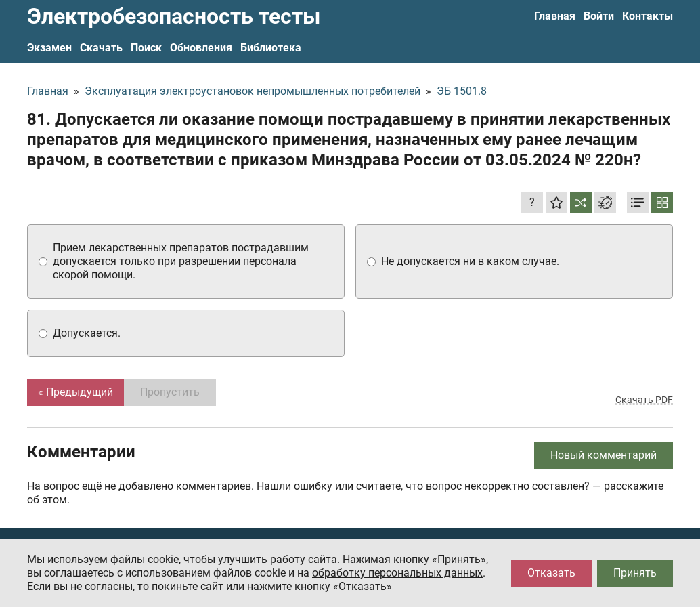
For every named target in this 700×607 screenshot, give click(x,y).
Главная (555, 16)
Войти (599, 16)
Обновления (201, 48)
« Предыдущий (75, 392)
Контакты (648, 16)
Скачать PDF (644, 400)
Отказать (551, 573)
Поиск (146, 48)
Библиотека (271, 48)
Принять (635, 573)
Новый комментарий (604, 455)
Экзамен (49, 48)
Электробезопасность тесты (174, 16)
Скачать (101, 48)
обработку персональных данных (397, 573)
